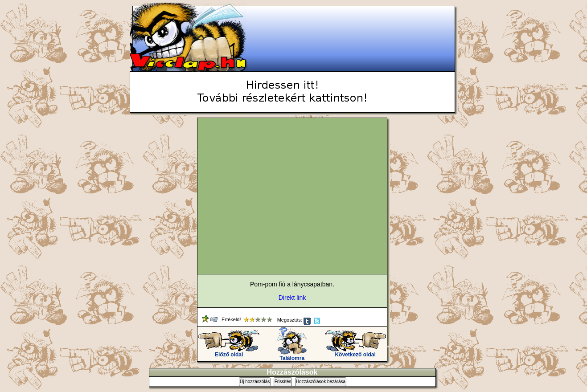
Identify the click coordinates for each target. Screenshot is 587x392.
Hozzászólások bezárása (321, 382)
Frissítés (283, 382)
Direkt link (292, 298)
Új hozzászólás (255, 382)
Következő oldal (355, 352)
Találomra (292, 356)
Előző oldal (229, 352)
